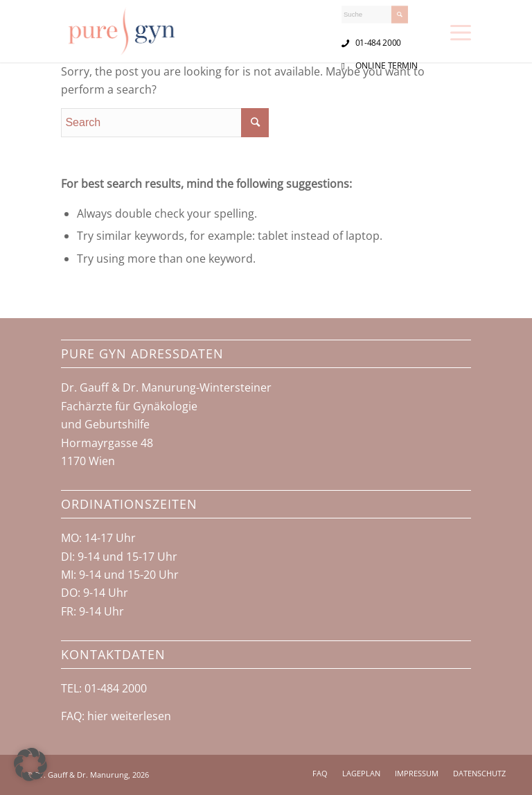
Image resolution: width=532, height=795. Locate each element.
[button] (30, 765)
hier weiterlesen (129, 716)
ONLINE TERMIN (387, 65)
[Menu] (461, 31)
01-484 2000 (378, 42)
